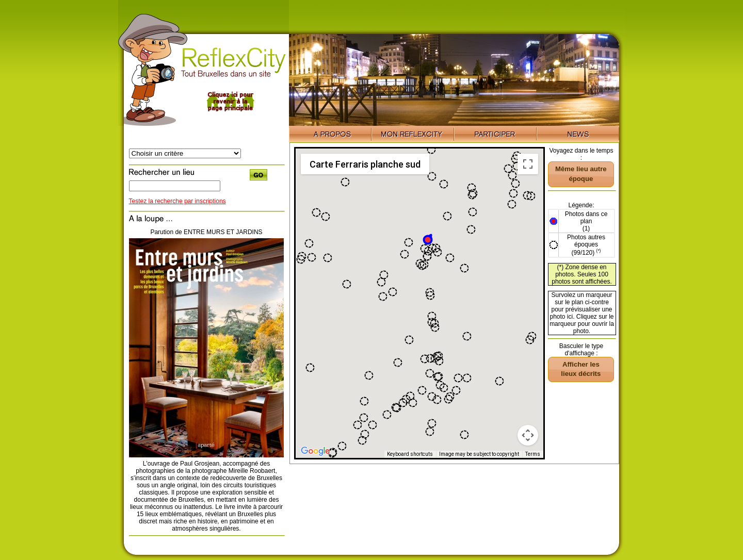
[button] (428, 239)
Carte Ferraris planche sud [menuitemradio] (365, 164)
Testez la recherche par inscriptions (177, 201)
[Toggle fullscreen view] (528, 164)
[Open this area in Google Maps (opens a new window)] (315, 451)
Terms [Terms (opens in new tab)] (533, 454)
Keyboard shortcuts (410, 454)
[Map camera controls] (528, 435)
